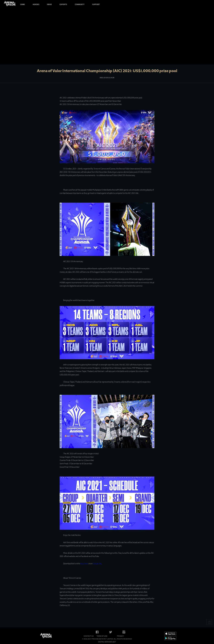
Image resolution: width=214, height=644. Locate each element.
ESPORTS (63, 4)
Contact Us (89, 636)
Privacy (120, 636)
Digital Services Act (107, 642)
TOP (209, 622)
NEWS (49, 4)
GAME (22, 4)
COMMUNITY (80, 4)
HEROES (36, 4)
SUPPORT (96, 4)
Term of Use (102, 636)
